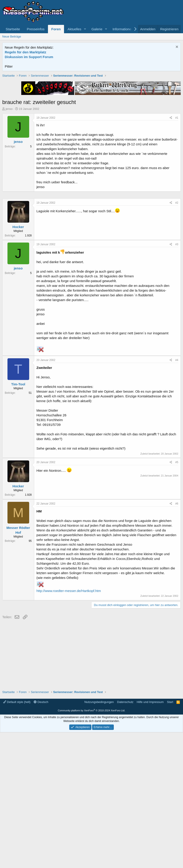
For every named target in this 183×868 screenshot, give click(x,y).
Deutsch (41, 838)
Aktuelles (74, 29)
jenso (9, 173)
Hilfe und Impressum (150, 838)
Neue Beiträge (12, 37)
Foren (56, 29)
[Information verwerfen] (176, 47)
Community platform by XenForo (92, 846)
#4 (177, 496)
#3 (177, 380)
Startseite (13, 29)
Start (170, 838)
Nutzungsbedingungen (99, 838)
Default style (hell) (17, 838)
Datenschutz (125, 838)
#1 (177, 182)
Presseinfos (36, 29)
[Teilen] (171, 182)
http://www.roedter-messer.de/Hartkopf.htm (69, 726)
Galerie (97, 29)
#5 (177, 598)
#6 (177, 639)
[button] (85, 29)
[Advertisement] (92, 105)
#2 (177, 338)
